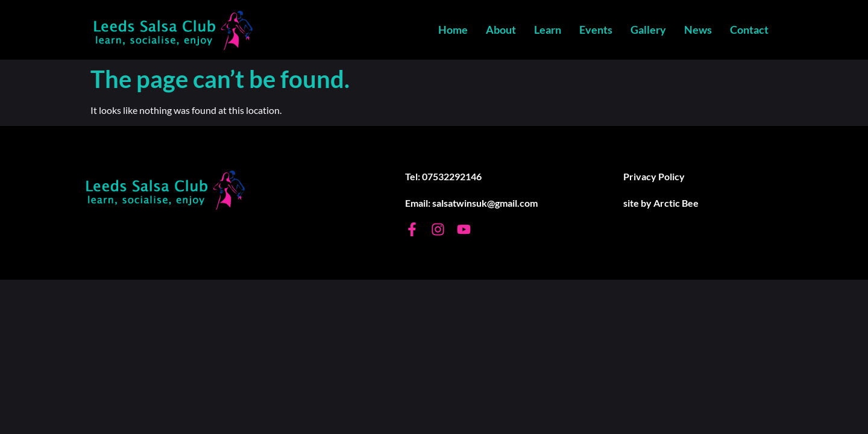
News (698, 30)
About (501, 30)
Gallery (648, 30)
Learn (548, 30)
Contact (749, 30)
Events (596, 30)
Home (453, 30)
